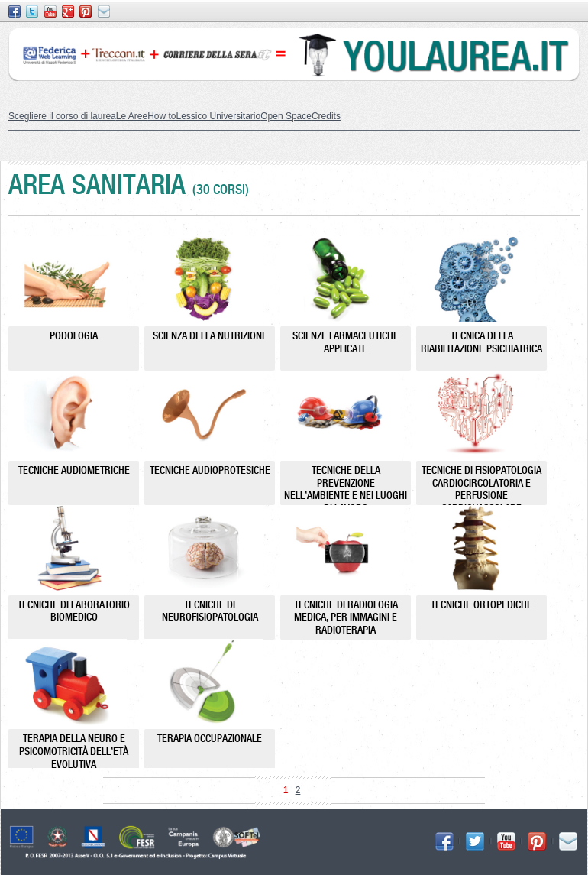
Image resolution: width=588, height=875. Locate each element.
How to (162, 116)
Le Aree (132, 116)
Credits (326, 116)
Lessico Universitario (218, 116)
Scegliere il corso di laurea (62, 116)
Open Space (286, 116)
